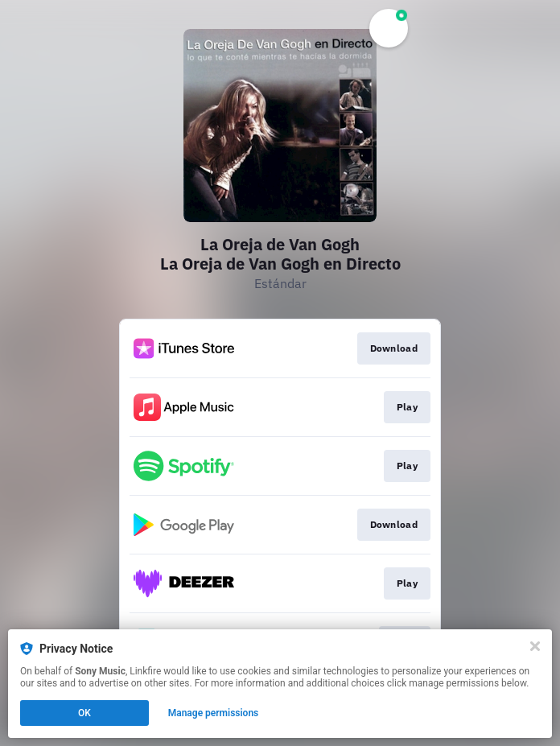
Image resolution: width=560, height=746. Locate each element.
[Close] (535, 646)
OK (84, 713)
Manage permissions (214, 713)
